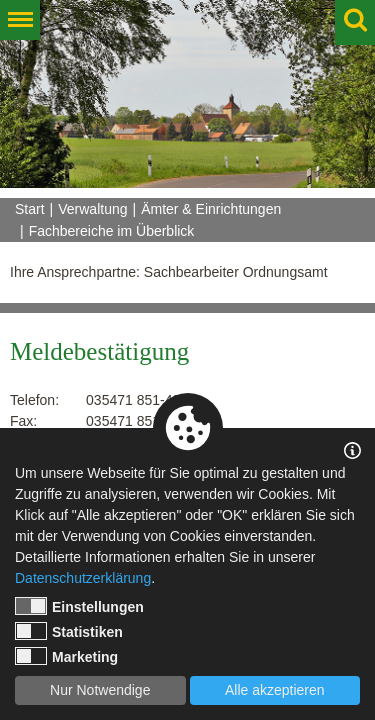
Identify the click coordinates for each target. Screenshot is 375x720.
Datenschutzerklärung (83, 578)
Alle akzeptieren (275, 690)
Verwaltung (92, 209)
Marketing (66, 656)
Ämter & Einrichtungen (211, 209)
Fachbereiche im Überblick (112, 231)
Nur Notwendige (100, 690)
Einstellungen (79, 606)
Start (30, 209)
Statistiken (69, 631)
